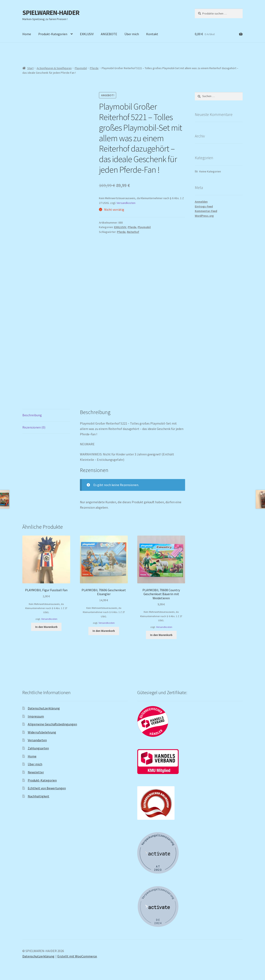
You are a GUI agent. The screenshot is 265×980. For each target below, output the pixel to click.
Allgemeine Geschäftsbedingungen (52, 724)
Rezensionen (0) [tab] (34, 427)
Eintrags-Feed (204, 206)
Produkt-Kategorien (53, 34)
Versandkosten (126, 203)
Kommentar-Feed (206, 211)
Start (30, 68)
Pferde (94, 68)
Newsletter (36, 772)
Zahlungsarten (38, 748)
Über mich (132, 34)
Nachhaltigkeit (39, 796)
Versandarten (37, 740)
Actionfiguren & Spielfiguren (54, 68)
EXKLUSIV (87, 34)
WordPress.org (204, 216)
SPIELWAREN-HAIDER (51, 13)
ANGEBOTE (109, 34)
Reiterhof (133, 232)
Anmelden (201, 202)
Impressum (36, 716)
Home (27, 34)
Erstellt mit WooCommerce (77, 956)
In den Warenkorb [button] (46, 627)
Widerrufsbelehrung (42, 732)
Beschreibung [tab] (32, 415)
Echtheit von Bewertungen (47, 788)
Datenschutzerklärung (44, 708)
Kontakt (152, 34)
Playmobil (81, 68)
